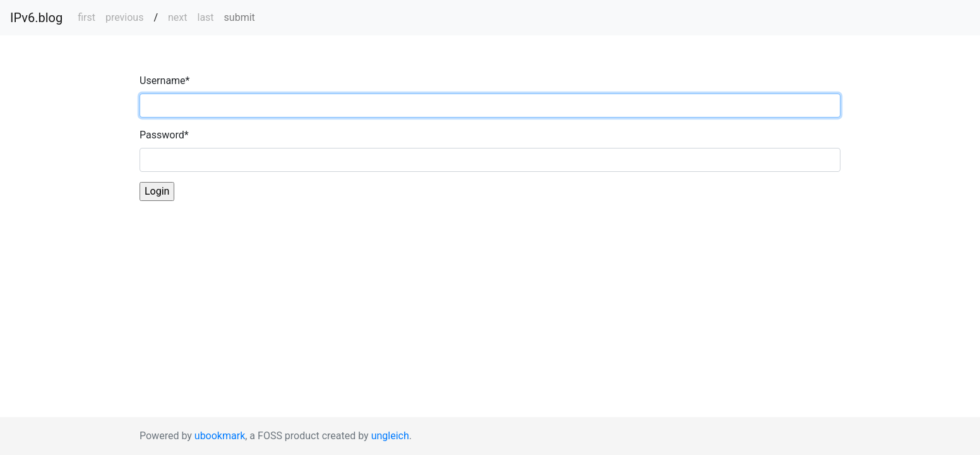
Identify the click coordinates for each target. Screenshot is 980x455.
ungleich (390, 436)
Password (164, 135)
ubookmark (220, 436)
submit (240, 17)
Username (164, 81)
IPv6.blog (36, 18)
